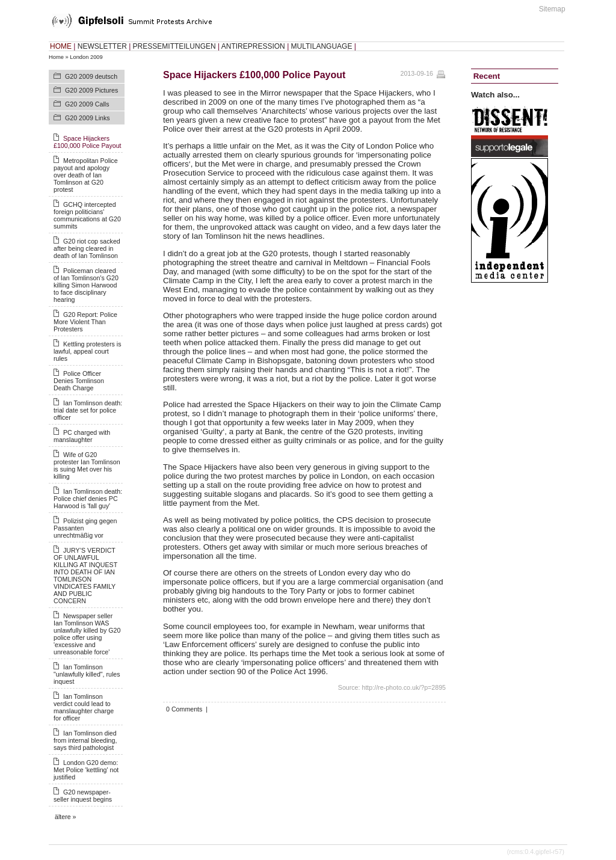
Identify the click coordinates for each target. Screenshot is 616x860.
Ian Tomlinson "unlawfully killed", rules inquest (87, 674)
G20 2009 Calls (87, 104)
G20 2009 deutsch (91, 76)
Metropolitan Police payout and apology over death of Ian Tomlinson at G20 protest (86, 175)
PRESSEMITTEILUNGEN (174, 46)
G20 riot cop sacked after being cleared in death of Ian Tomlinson (87, 248)
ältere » (66, 817)
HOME (61, 46)
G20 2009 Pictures (91, 90)
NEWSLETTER (102, 46)
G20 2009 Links (88, 118)
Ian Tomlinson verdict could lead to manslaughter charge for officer (84, 707)
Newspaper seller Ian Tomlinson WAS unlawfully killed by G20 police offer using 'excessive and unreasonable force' (87, 634)
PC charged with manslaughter (82, 436)
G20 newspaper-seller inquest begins (83, 796)
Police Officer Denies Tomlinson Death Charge (79, 381)
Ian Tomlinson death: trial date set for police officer (88, 410)
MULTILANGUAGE (322, 46)
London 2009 (86, 57)
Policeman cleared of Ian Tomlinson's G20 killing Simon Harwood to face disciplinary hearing (86, 285)
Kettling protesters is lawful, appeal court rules (88, 351)
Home (56, 57)
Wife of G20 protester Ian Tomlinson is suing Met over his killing (87, 465)
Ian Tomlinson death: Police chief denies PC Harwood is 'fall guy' (88, 499)
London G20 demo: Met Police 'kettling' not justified (86, 770)
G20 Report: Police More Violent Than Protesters (85, 322)
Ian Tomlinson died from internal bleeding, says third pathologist (85, 740)
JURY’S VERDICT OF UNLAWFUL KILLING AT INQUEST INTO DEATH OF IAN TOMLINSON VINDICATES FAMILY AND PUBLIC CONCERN (85, 576)
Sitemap (552, 9)
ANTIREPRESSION (253, 46)
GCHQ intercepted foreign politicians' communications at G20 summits (87, 215)
